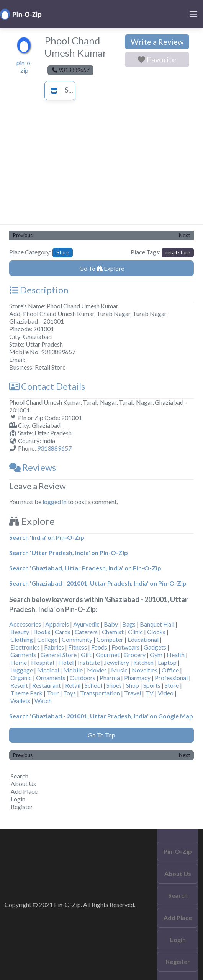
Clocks (156, 632)
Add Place (24, 791)
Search (20, 776)
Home (19, 662)
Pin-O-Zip (178, 851)
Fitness (78, 647)
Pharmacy (137, 678)
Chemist (113, 632)
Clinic (135, 632)
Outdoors (83, 678)
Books (42, 632)
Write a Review (157, 42)
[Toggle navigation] (193, 14)
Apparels (57, 624)
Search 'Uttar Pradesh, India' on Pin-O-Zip (69, 553)
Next (184, 235)
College (47, 639)
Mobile (73, 670)
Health (176, 655)
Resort (19, 685)
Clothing (22, 639)
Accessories (25, 624)
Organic (21, 678)
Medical (48, 670)
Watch (43, 701)
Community (77, 639)
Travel (133, 693)
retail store (178, 252)
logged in (55, 502)
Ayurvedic (86, 624)
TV (149, 693)
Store (66, 90)
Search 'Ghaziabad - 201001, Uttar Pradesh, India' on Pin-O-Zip (98, 583)
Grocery (135, 655)
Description (39, 290)
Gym (156, 655)
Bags (129, 624)
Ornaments (51, 678)
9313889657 (54, 448)
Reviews (33, 467)
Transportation (100, 693)
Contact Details (47, 386)
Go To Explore (102, 268)
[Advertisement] (101, 167)
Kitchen (143, 662)
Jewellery (117, 662)
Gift (86, 655)
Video (166, 693)
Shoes (114, 685)
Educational (143, 639)
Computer (110, 639)
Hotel (66, 662)
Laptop (167, 662)
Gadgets (155, 647)
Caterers (86, 632)
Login (18, 799)
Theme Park (26, 693)
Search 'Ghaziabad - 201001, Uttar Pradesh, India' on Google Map (101, 716)
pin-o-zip (25, 66)
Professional (171, 678)
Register (22, 807)
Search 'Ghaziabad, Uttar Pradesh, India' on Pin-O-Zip (85, 568)
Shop (133, 685)
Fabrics (54, 647)
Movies (97, 670)
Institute (89, 662)
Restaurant (47, 685)
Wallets (20, 701)
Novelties (145, 670)
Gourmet (108, 655)
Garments (23, 655)
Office (170, 670)
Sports (152, 685)
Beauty (20, 632)
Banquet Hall (157, 624)
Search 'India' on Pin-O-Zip (47, 537)
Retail (73, 685)
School (93, 685)
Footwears (125, 647)
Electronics (25, 647)
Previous (23, 235)
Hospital (43, 662)
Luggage (22, 670)
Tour (53, 693)
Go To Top (101, 735)
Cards (63, 632)
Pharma (110, 678)
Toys (70, 693)
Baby (111, 624)
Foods (99, 647)
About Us (23, 784)
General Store (59, 655)
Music (119, 670)
